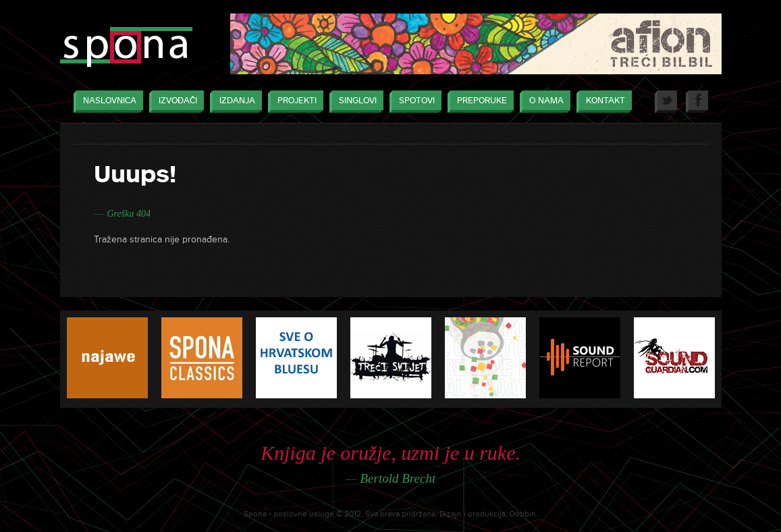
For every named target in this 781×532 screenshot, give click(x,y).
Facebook (697, 102)
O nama (543, 102)
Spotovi (413, 102)
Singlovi (354, 102)
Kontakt (602, 102)
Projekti (294, 102)
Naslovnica (106, 102)
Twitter (666, 102)
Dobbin (523, 514)
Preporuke (479, 102)
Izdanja (234, 102)
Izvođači (174, 102)
